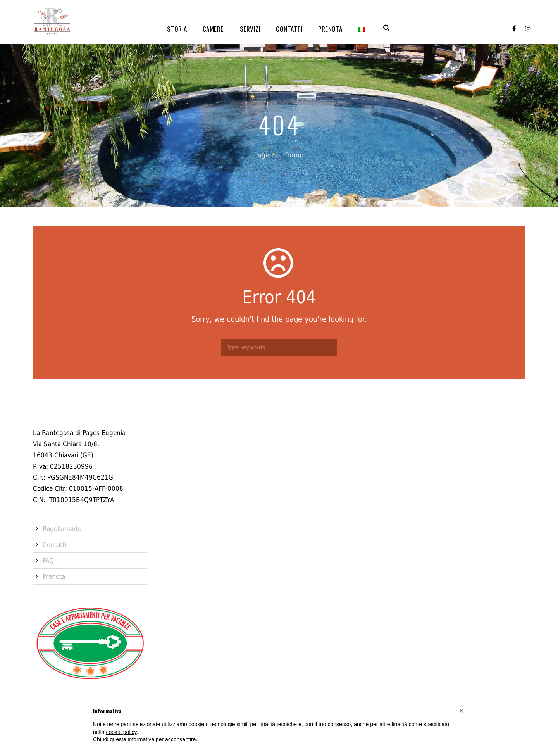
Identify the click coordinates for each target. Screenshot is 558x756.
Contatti (289, 29)
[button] (461, 711)
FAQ (48, 561)
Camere (213, 29)
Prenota (330, 29)
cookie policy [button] (121, 732)
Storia (177, 29)
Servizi (250, 29)
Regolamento (62, 529)
